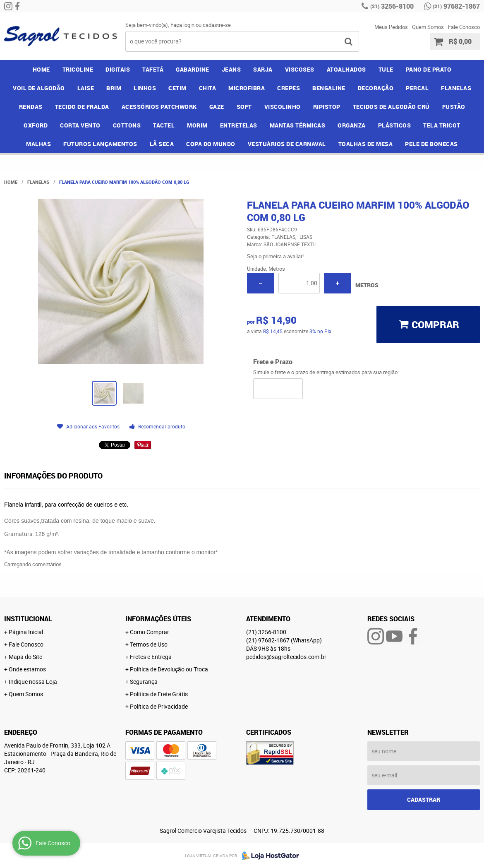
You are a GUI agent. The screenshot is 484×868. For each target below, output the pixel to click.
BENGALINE (329, 88)
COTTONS (127, 125)
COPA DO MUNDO (211, 144)
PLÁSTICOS (395, 125)
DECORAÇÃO (376, 88)
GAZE (217, 107)
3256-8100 (392, 6)
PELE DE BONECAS (431, 144)
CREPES (289, 88)
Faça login (182, 25)
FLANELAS (456, 88)
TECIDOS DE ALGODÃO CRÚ (391, 107)
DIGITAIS (118, 69)
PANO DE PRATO (429, 69)
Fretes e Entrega (151, 657)
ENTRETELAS (239, 125)
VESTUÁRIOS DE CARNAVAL (287, 144)
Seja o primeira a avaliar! (275, 256)
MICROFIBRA (247, 88)
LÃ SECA (162, 144)
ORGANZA (352, 125)
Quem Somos (428, 27)
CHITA (208, 88)
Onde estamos (27, 669)
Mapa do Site (25, 657)
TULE (386, 69)
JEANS (231, 69)
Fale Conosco (464, 27)
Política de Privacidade (159, 706)
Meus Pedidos (391, 27)
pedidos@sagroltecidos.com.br (286, 657)
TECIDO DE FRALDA (82, 107)
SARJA (263, 69)
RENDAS (31, 107)
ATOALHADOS (346, 69)
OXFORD (36, 125)
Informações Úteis (158, 619)
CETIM (177, 88)
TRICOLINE (78, 69)
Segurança (144, 682)
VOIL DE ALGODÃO (39, 88)
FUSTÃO (454, 107)
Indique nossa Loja (33, 682)
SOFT (244, 107)
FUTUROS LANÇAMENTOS (100, 144)
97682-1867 (456, 6)
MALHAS (38, 144)
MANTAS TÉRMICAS (298, 125)
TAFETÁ (153, 69)
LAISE (86, 88)
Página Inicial (26, 632)
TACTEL (164, 125)
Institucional (28, 619)
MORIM (197, 125)
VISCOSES (300, 69)
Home (41, 69)
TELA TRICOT (442, 125)
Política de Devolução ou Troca (169, 669)
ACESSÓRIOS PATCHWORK (159, 107)
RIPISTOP (327, 107)
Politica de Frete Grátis (159, 694)
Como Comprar (150, 632)
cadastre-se (217, 25)
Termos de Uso (149, 644)
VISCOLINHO (283, 107)
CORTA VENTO (80, 125)
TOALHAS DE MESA (366, 144)
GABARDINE (193, 69)
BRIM (114, 88)
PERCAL (417, 88)
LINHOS (145, 88)
